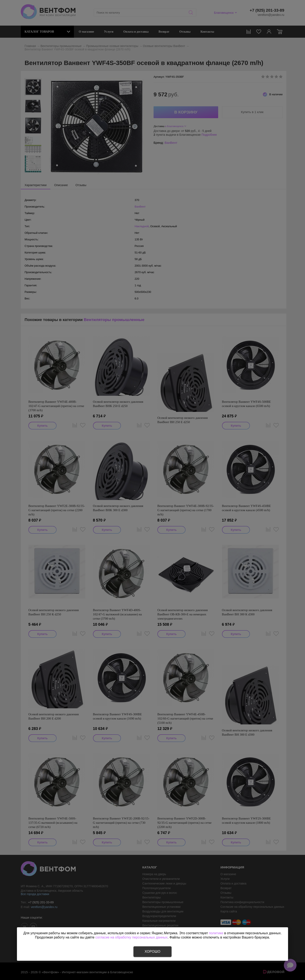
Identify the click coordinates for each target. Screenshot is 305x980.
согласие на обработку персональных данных (131, 937)
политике (216, 933)
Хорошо (152, 952)
